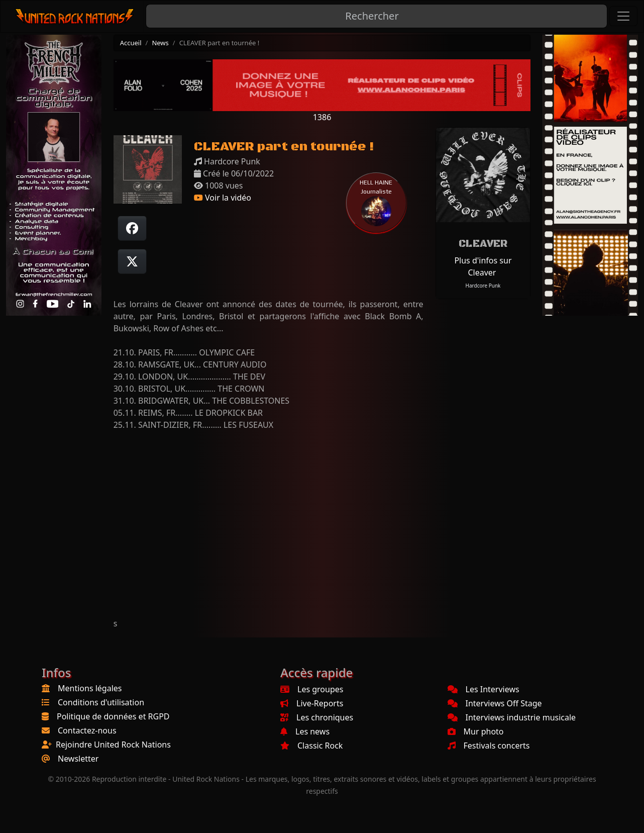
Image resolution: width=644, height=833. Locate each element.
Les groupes (312, 689)
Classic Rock (311, 746)
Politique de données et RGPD (113, 716)
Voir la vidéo (223, 198)
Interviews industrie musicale (512, 717)
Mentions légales (90, 688)
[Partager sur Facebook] (132, 228)
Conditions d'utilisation (101, 702)
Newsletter (78, 759)
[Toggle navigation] (623, 16)
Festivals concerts (489, 746)
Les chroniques (317, 717)
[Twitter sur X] (132, 261)
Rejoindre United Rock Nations (113, 745)
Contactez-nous (87, 730)
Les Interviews (484, 689)
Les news (305, 731)
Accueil (131, 43)
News (160, 43)
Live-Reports (312, 703)
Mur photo (476, 731)
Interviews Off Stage (495, 703)
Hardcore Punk (483, 286)
